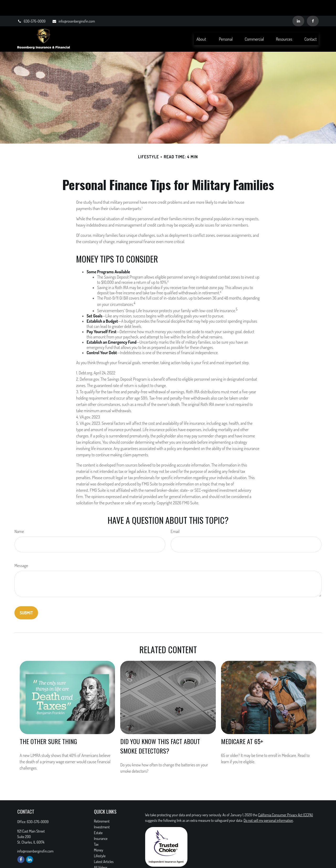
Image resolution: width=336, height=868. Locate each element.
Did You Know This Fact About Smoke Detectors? (160, 730)
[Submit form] (26, 597)
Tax (96, 828)
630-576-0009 (31, 5)
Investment (102, 811)
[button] (201, 23)
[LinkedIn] (298, 5)
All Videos (101, 852)
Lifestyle (100, 840)
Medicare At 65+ (242, 725)
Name (19, 516)
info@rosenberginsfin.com (73, 5)
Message (21, 550)
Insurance (101, 823)
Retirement (102, 805)
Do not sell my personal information (268, 805)
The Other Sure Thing (48, 725)
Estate (98, 817)
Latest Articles (104, 846)
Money (99, 834)
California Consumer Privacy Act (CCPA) (285, 799)
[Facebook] (313, 5)
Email (175, 516)
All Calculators (104, 857)
